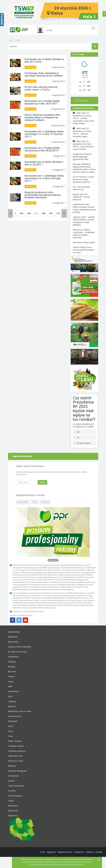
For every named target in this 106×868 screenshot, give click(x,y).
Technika (12, 791)
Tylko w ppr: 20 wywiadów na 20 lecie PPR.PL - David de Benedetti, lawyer (82, 132)
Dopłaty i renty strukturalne (20, 647)
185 (36, 213)
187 (51, 213)
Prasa (10, 736)
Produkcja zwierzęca (17, 751)
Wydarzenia (13, 816)
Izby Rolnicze (13, 691)
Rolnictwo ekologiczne (17, 771)
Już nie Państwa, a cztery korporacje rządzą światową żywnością (83, 179)
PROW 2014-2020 (15, 761)
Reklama (90, 852)
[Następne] (64, 213)
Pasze (11, 726)
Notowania (13, 721)
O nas (42, 852)
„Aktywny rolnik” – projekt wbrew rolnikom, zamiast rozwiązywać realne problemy (84, 221)
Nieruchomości (14, 716)
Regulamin (51, 852)
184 (29, 213)
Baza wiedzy (13, 642)
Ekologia (12, 667)
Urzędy (11, 801)
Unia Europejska (15, 796)
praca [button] (35, 502)
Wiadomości (30, 67)
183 (22, 213)
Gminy (11, 681)
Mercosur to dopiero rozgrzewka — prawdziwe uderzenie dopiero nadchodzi (84, 234)
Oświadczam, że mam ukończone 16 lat (27, 611)
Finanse (11, 676)
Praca (10, 731)
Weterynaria (13, 806)
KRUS (10, 696)
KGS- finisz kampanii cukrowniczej (81, 188)
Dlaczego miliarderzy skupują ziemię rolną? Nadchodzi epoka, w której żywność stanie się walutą (84, 168)
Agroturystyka (14, 632)
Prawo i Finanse (15, 741)
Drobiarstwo (13, 657)
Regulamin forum (65, 852)
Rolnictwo (12, 766)
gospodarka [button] (23, 502)
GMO (10, 686)
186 (43, 213)
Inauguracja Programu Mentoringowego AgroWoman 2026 (82, 157)
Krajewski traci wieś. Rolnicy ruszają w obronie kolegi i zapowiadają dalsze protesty (84, 208)
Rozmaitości (13, 776)
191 (58, 213)
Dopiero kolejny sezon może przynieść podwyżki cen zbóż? (84, 250)
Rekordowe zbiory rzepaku (84, 242)
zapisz (42, 482)
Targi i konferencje (16, 786)
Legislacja (12, 701)
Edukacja (12, 662)
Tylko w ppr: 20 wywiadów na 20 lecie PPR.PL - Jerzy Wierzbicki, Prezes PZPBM (83, 145)
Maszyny (12, 706)
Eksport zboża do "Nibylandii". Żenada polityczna (81, 197)
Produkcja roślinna (16, 746)
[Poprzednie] (11, 213)
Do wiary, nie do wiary (17, 652)
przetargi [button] (45, 502)
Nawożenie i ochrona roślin (20, 711)
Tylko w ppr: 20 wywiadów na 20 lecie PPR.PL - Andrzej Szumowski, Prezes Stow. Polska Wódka (84, 118)
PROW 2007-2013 (15, 756)
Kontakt (99, 852)
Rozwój (11, 781)
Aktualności (13, 637)
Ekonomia (12, 672)
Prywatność (79, 852)
